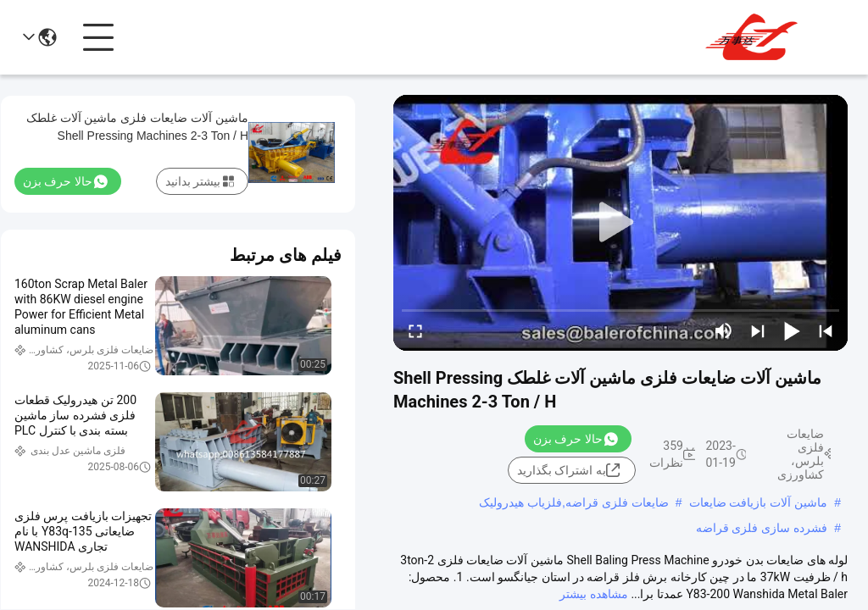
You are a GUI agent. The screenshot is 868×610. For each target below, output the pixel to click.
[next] (758, 330)
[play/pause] (792, 330)
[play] (620, 223)
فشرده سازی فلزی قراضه (762, 528)
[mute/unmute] (724, 330)
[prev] (826, 330)
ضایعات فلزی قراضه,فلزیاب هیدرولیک (574, 502)
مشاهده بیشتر (593, 594)
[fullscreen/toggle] (415, 330)
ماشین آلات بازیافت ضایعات (759, 502)
